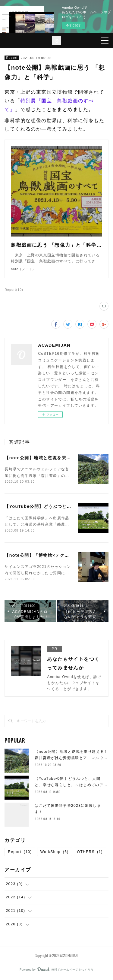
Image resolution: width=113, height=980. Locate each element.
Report (12, 58)
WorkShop (55, 852)
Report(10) (14, 290)
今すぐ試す (74, 25)
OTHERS (90, 852)
